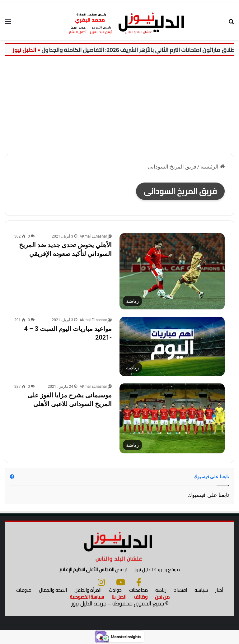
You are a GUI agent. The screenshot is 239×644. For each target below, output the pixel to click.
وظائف (141, 597)
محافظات (138, 590)
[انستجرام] (101, 582)
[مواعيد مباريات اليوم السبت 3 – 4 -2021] (172, 346)
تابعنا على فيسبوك (208, 495)
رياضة (161, 590)
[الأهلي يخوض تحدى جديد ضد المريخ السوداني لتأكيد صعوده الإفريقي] (172, 271)
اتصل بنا (119, 597)
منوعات (24, 590)
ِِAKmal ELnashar (93, 236)
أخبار (219, 590)
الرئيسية (213, 167)
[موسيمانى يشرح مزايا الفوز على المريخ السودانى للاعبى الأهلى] (172, 418)
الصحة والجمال (53, 590)
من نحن (162, 597)
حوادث (115, 590)
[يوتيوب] (121, 582)
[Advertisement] (119, 103)
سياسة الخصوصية (87, 597)
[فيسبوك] (139, 582)
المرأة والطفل (88, 590)
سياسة (201, 590)
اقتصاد (180, 590)
